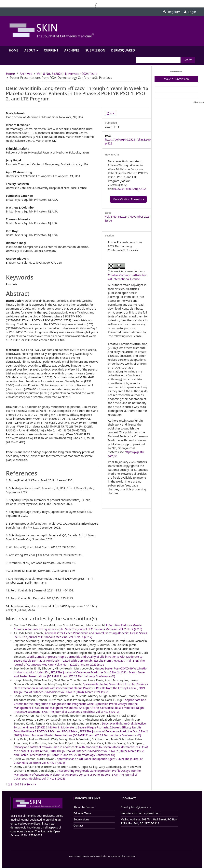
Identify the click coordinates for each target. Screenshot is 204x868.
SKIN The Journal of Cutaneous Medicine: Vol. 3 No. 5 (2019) (81, 712)
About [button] (31, 50)
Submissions (81, 819)
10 (28, 784)
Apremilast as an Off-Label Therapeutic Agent (87, 759)
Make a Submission (176, 79)
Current (51, 50)
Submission (95, 50)
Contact (78, 826)
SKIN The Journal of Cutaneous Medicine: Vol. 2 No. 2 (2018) (104, 629)
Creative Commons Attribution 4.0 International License (128, 277)
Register (172, 12)
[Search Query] (158, 60)
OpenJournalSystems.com (123, 856)
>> (34, 784)
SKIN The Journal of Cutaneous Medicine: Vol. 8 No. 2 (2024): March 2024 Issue (79, 690)
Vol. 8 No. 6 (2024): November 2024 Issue (67, 74)
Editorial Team (82, 813)
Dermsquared (123, 50)
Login (190, 12)
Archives (72, 50)
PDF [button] (112, 113)
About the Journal (84, 807)
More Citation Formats (128, 199)
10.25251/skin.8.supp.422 (129, 189)
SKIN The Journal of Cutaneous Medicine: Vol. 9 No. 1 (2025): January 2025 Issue (79, 662)
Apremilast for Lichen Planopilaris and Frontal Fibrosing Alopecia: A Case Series (96, 633)
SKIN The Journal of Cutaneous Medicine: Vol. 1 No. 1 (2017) (54, 637)
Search (188, 60)
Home (14, 50)
